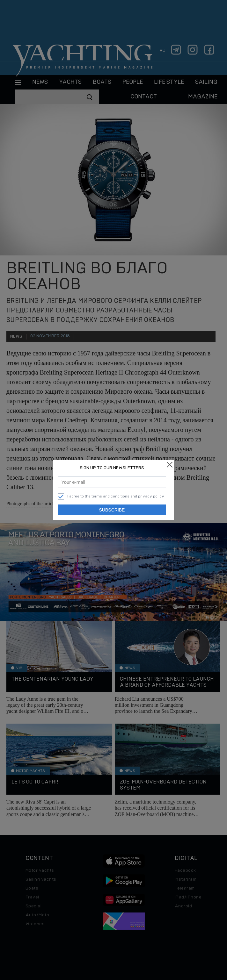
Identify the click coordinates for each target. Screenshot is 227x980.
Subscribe (112, 510)
